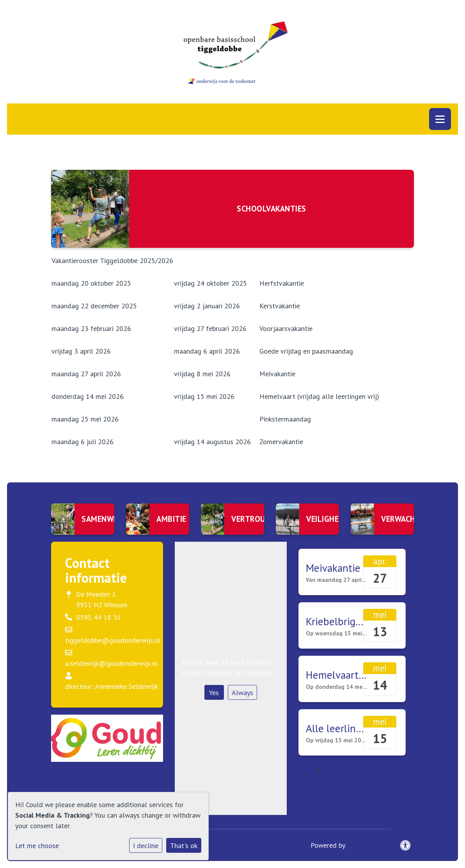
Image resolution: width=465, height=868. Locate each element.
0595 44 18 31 (99, 617)
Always (242, 693)
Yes (214, 693)
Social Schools (368, 845)
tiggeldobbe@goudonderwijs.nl (113, 640)
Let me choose (37, 846)
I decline (146, 846)
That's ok (184, 846)
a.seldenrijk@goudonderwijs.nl (111, 663)
